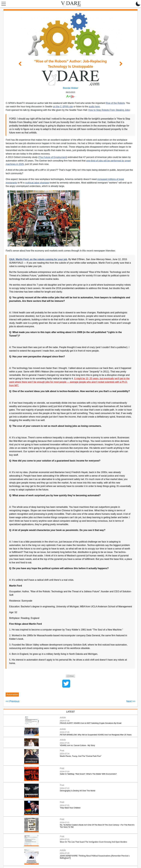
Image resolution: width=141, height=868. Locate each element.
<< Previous (12, 701)
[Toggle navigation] (3, 4)
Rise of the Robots (115, 103)
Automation (12, 694)
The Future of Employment (53, 157)
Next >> (131, 701)
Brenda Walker (70, 88)
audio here (94, 107)
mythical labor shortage (37, 183)
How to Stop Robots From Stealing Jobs (109, 110)
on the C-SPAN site (63, 107)
